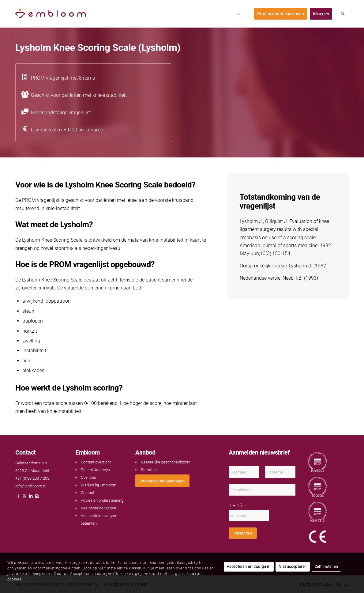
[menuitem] (240, 14)
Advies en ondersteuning (102, 500)
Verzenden (243, 533)
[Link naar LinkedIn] (31, 498)
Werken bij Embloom (99, 485)
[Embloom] (51, 14)
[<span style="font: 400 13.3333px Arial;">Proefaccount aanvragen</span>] (162, 481)
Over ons (88, 477)
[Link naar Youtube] (24, 498)
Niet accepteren (293, 567)
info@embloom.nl (31, 486)
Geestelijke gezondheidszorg (166, 462)
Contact (88, 493)
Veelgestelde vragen (98, 508)
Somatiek (149, 470)
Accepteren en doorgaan (249, 567)
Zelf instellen (326, 567)
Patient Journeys (95, 470)
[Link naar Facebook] (18, 498)
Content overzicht (96, 462)
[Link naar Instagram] (37, 498)
